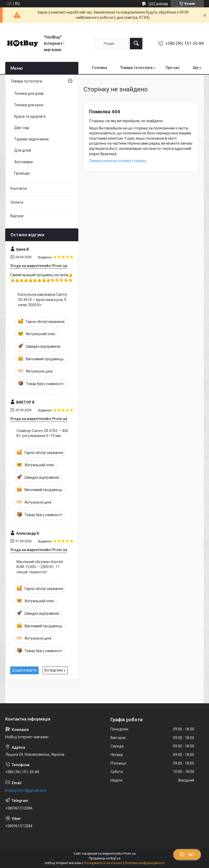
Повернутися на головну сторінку (118, 161)
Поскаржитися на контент (103, 863)
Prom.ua (130, 854)
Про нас (173, 68)
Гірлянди (22, 173)
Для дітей (23, 150)
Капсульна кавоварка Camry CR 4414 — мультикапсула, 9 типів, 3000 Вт (42, 300)
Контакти (19, 188)
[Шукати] (136, 44)
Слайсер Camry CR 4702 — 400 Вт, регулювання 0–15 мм (42, 433)
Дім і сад (22, 128)
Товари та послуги (136, 68)
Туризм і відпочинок (31, 139)
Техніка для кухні (29, 105)
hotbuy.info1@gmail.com (26, 790)
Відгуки (17, 216)
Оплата (17, 202)
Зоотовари (23, 162)
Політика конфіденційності (145, 863)
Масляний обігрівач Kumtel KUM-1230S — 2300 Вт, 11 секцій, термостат (40, 567)
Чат (187, 854)
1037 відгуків (158, 4)
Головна (100, 68)
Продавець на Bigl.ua (105, 858)
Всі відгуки (54, 670)
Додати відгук (24, 670)
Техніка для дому (29, 93)
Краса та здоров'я (30, 116)
